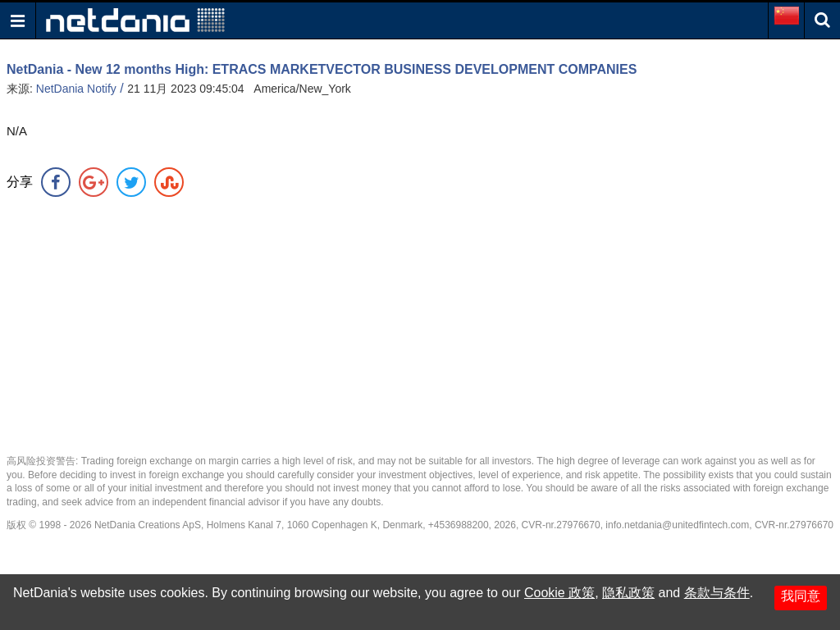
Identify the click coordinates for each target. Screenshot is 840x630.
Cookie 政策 (559, 593)
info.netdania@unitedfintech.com (677, 525)
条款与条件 (717, 593)
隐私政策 (628, 593)
